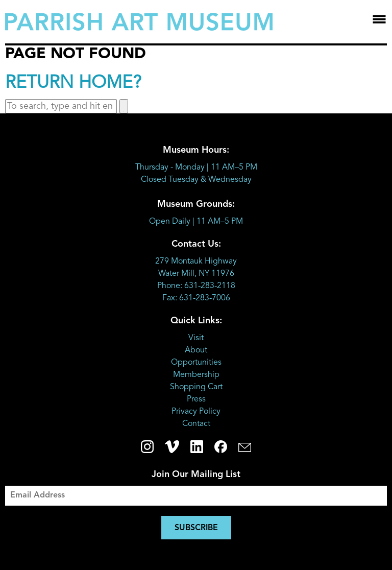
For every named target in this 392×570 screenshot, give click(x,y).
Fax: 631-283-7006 (196, 298)
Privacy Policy (196, 412)
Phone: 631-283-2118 (196, 286)
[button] (124, 106)
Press (196, 399)
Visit (196, 338)
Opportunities (196, 363)
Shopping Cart (196, 387)
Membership (196, 375)
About (196, 350)
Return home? (73, 84)
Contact (196, 424)
